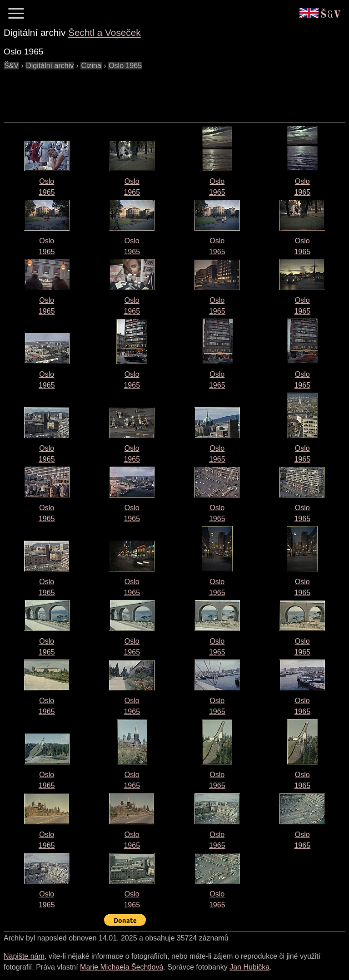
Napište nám (24, 956)
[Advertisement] (169, 92)
